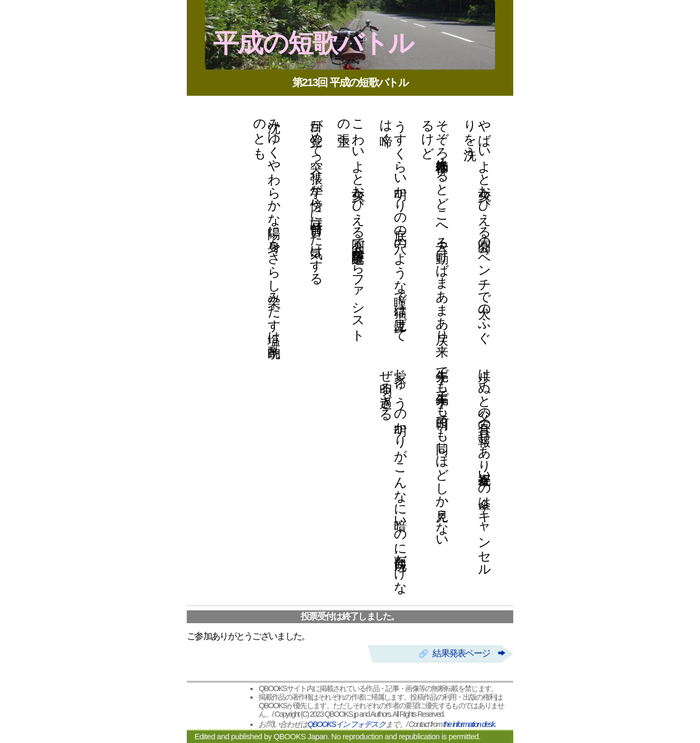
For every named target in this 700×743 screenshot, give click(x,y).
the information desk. (469, 724)
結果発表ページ (468, 653)
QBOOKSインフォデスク (347, 724)
